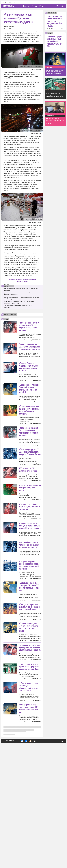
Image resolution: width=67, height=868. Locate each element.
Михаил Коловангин (35, 768)
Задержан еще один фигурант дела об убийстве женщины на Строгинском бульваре (55, 121)
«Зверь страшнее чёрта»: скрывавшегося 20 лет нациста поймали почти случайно (29, 326)
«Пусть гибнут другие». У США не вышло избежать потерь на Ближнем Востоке (30, 495)
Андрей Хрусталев (36, 424)
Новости (26, 6)
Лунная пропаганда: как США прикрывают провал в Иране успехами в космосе (30, 347)
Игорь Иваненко (37, 543)
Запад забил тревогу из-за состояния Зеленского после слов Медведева (55, 72)
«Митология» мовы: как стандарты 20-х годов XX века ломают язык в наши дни (29, 673)
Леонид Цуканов (36, 622)
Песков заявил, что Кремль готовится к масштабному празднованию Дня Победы (54, 21)
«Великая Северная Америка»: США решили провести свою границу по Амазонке (29, 367)
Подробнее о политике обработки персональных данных (36, 859)
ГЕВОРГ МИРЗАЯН (51, 49)
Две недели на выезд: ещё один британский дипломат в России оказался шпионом (30, 755)
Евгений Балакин (36, 584)
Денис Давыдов (37, 687)
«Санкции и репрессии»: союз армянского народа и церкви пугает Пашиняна (29, 693)
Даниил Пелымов (36, 340)
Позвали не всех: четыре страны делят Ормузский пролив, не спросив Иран (29, 774)
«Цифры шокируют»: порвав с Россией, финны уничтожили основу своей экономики (29, 651)
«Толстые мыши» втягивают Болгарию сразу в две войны (30, 531)
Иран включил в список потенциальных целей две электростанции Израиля (55, 95)
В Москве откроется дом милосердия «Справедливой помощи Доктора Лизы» (28, 816)
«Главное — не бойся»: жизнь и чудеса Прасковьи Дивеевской (29, 571)
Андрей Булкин (37, 507)
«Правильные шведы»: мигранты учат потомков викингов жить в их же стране (28, 735)
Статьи (34, 6)
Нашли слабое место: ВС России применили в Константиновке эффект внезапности (29, 453)
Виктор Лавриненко (36, 445)
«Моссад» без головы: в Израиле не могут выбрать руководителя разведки (29, 609)
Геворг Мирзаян (37, 381)
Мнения (43, 6)
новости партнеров (10, 314)
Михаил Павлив (37, 852)
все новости (50, 29)
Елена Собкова (37, 830)
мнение (50, 33)
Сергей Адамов (37, 467)
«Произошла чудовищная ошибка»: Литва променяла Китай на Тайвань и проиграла (30, 431)
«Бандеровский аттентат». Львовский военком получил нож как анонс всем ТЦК (29, 410)
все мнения (61, 49)
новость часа (52, 13)
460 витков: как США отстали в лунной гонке (28, 513)
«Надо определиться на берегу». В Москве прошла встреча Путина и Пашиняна (30, 590)
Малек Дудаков (37, 359)
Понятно (59, 858)
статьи (6, 319)
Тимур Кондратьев (9, 27)
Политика (49, 67)
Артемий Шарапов (36, 524)
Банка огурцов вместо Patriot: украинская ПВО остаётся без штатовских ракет (28, 838)
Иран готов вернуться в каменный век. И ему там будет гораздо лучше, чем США (55, 41)
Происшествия (50, 116)
